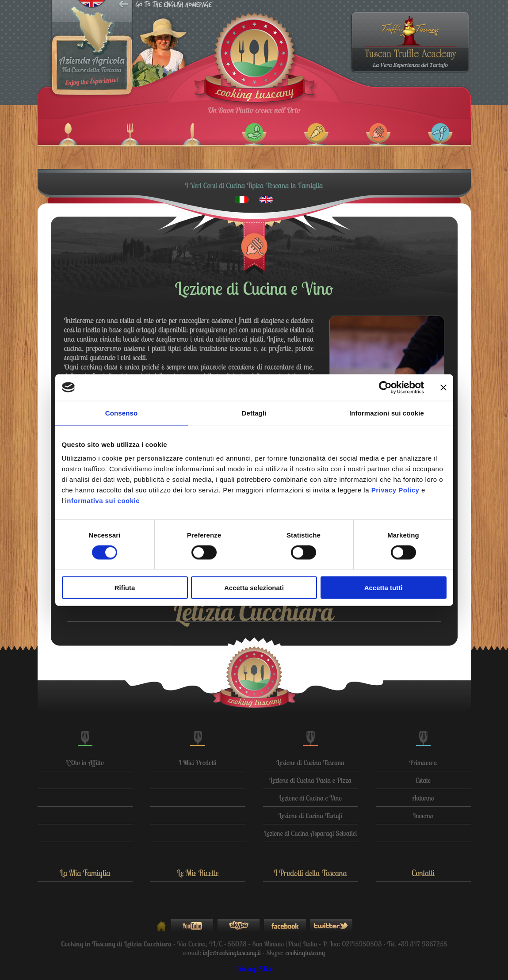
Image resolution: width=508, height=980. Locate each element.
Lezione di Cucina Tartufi (311, 816)
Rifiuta (125, 588)
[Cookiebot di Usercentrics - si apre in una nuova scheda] (385, 387)
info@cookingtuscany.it (232, 953)
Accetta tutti (384, 588)
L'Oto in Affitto (85, 763)
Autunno (423, 798)
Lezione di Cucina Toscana (310, 763)
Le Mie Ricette (197, 873)
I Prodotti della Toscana (310, 873)
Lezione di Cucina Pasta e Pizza (310, 780)
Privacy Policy (254, 969)
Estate (423, 780)
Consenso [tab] (121, 413)
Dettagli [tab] (254, 413)
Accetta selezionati (254, 588)
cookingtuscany (305, 953)
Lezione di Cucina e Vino (310, 798)
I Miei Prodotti (198, 763)
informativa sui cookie (102, 501)
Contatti (423, 873)
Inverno (423, 816)
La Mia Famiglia (85, 873)
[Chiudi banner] (443, 387)
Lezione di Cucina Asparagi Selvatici (311, 833)
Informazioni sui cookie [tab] (387, 413)
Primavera (423, 763)
